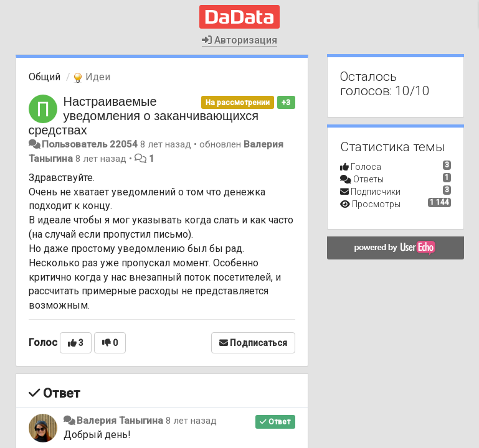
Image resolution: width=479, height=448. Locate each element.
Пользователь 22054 (90, 144)
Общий (45, 77)
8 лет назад (191, 421)
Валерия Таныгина (120, 421)
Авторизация (239, 40)
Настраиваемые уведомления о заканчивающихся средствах (144, 116)
